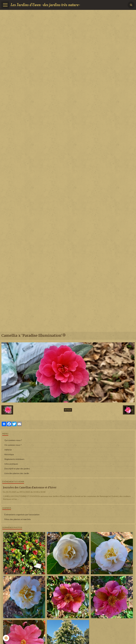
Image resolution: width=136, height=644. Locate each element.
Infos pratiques (11, 464)
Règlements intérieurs (14, 459)
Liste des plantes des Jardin (17, 473)
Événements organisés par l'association (22, 514)
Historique (9, 454)
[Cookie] (6, 638)
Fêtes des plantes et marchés (18, 519)
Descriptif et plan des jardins (17, 469)
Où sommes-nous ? (13, 445)
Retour (68, 410)
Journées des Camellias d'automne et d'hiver (30, 488)
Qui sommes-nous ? (13, 440)
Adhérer (8, 450)
